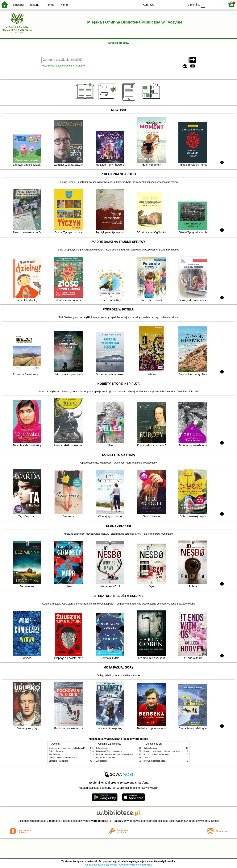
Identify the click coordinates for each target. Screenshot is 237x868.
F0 (203, 4)
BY (181, 4)
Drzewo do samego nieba (154, 761)
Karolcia (147, 758)
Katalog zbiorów (118, 43)
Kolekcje (81, 66)
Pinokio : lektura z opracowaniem (63, 758)
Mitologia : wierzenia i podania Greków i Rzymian (70, 748)
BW (166, 4)
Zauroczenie (101, 761)
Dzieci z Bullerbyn (56, 751)
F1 (210, 4)
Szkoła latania (102, 748)
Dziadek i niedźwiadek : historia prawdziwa (114, 754)
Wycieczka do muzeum (106, 758)
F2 (218, 4)
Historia (35, 5)
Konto (64, 5)
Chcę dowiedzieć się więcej (101, 865)
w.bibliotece (100, 821)
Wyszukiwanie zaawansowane (58, 66)
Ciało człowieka (150, 748)
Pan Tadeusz (54, 754)
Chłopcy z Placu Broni (58, 761)
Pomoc (50, 5)
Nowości (19, 5)
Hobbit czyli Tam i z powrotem (109, 751)
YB (174, 4)
